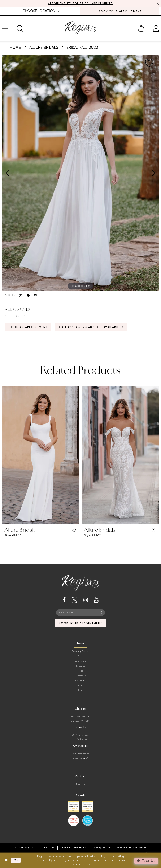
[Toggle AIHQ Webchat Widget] (146, 861)
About (80, 686)
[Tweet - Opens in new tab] (21, 295)
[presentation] (41, 455)
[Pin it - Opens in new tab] (28, 295)
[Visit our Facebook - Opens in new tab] (64, 600)
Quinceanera (81, 661)
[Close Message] (157, 4)
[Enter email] (80, 613)
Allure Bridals (44, 48)
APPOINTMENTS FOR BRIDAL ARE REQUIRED (81, 4)
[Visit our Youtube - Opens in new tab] (96, 600)
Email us (81, 785)
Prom (80, 656)
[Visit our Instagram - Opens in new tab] (86, 600)
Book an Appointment (28, 327)
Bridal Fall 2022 (82, 48)
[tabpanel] (80, 173)
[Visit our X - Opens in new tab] (75, 600)
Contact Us (80, 676)
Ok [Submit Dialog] (16, 860)
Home (15, 48)
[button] (141, 28)
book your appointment (81, 623)
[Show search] (20, 28)
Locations (80, 681)
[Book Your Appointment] (120, 11)
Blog (81, 690)
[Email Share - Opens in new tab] (35, 295)
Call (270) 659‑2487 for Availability (92, 327)
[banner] (80, 28)
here (88, 864)
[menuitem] (41, 11)
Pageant (80, 666)
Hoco (80, 671)
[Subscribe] (101, 613)
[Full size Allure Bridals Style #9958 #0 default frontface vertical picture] (80, 173)
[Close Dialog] (6, 860)
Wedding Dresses (81, 652)
